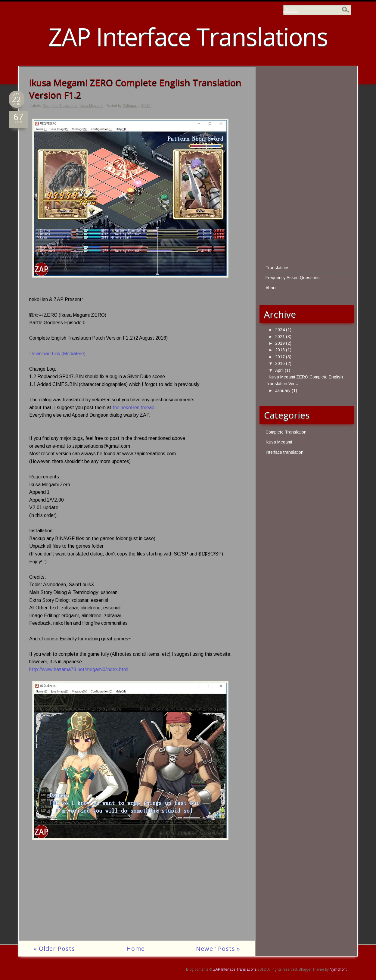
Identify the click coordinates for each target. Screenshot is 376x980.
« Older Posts (54, 949)
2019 (280, 343)
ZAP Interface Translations (188, 36)
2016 (280, 363)
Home (136, 949)
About (271, 288)
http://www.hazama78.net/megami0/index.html (79, 669)
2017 (280, 357)
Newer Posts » (218, 949)
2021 (280, 337)
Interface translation (284, 452)
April (279, 370)
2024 (280, 330)
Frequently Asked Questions (293, 278)
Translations (278, 268)
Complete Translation (60, 106)
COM (18, 120)
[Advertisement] (137, 898)
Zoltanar (130, 106)
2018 (280, 350)
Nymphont (338, 969)
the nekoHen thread (134, 408)
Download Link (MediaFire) (57, 354)
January (283, 390)
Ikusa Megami (91, 106)
